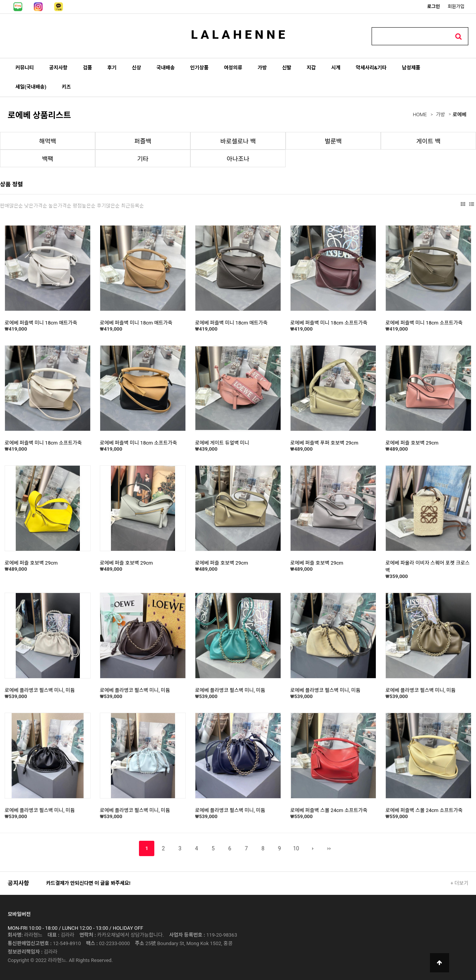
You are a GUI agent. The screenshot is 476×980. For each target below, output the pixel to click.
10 (296, 848)
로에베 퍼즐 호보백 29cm (412, 443)
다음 (313, 848)
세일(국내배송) (31, 87)
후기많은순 (108, 206)
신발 (287, 68)
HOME (420, 114)
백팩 (47, 159)
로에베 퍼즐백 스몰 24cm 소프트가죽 (329, 810)
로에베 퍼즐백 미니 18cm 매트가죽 (41, 323)
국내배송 (165, 68)
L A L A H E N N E (238, 35)
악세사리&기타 (371, 68)
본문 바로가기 (0, 0)
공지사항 (58, 68)
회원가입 (456, 7)
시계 (336, 68)
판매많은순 (12, 206)
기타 (143, 159)
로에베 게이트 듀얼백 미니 (222, 443)
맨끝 (329, 848)
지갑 (311, 68)
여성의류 (233, 68)
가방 (262, 68)
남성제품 (411, 68)
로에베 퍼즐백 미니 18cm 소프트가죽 (329, 323)
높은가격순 (60, 206)
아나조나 (238, 159)
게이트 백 (429, 141)
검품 (88, 68)
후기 (112, 68)
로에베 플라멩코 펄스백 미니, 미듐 (40, 690)
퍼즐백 (143, 141)
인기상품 (199, 68)
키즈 (66, 87)
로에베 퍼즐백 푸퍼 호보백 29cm (324, 443)
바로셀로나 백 (238, 141)
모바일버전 (19, 914)
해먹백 (48, 141)
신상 (137, 68)
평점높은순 (84, 206)
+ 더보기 (459, 883)
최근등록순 (132, 206)
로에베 (459, 114)
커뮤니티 (25, 68)
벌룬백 (333, 141)
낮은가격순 (36, 206)
